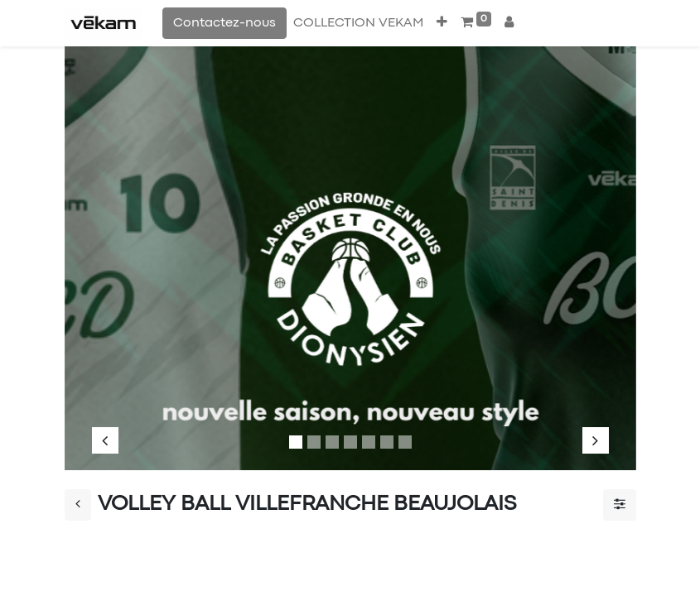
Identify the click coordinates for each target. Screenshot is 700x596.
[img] (116, 250)
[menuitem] (358, 23)
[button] (442, 23)
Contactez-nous (224, 23)
